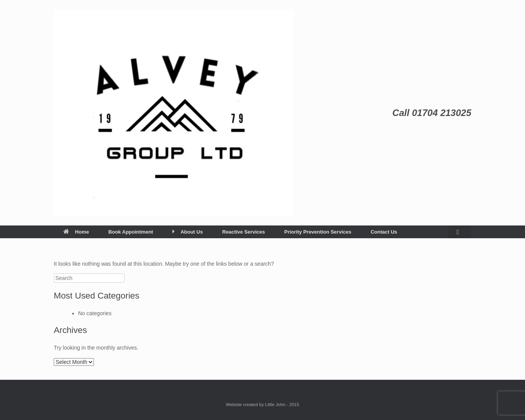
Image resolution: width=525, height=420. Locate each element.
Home (76, 232)
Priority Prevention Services (318, 232)
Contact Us (384, 232)
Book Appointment (131, 232)
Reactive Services (244, 232)
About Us (188, 232)
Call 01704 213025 (432, 113)
